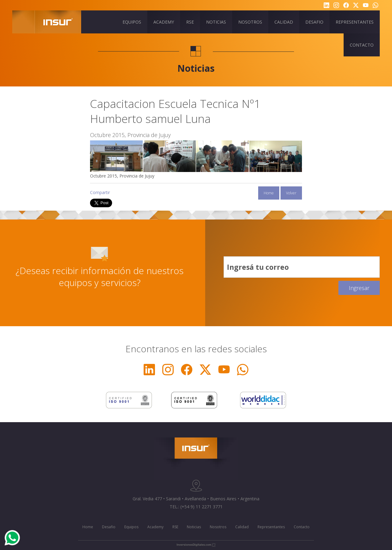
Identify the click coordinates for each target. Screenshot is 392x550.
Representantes (271, 527)
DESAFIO (314, 22)
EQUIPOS (132, 22)
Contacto (302, 527)
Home (269, 193)
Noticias (194, 527)
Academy (155, 527)
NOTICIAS (216, 22)
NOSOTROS (250, 22)
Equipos (131, 527)
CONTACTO (362, 45)
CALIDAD (284, 22)
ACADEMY (164, 22)
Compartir (100, 192)
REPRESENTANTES (355, 22)
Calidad (242, 527)
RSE (190, 22)
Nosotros (218, 527)
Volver (291, 193)
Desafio (109, 527)
